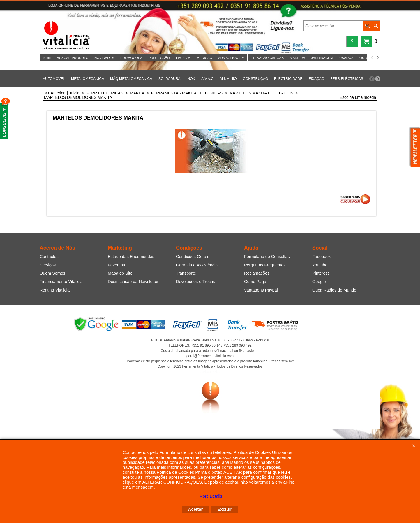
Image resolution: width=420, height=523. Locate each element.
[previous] (372, 58)
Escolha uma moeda (358, 98)
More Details (211, 496)
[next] (378, 58)
